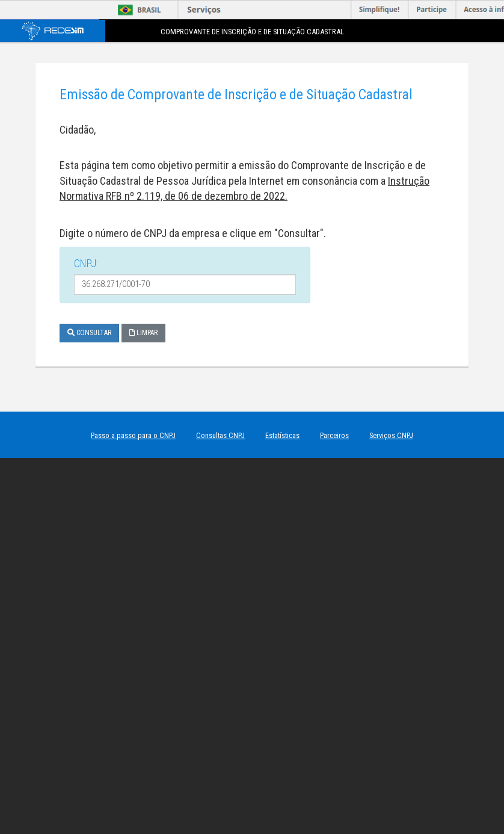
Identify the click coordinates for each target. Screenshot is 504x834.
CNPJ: (86, 263)
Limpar (143, 333)
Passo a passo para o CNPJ (133, 435)
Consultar (89, 333)
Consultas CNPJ (220, 435)
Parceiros (334, 435)
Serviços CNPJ (391, 435)
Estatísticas (282, 435)
